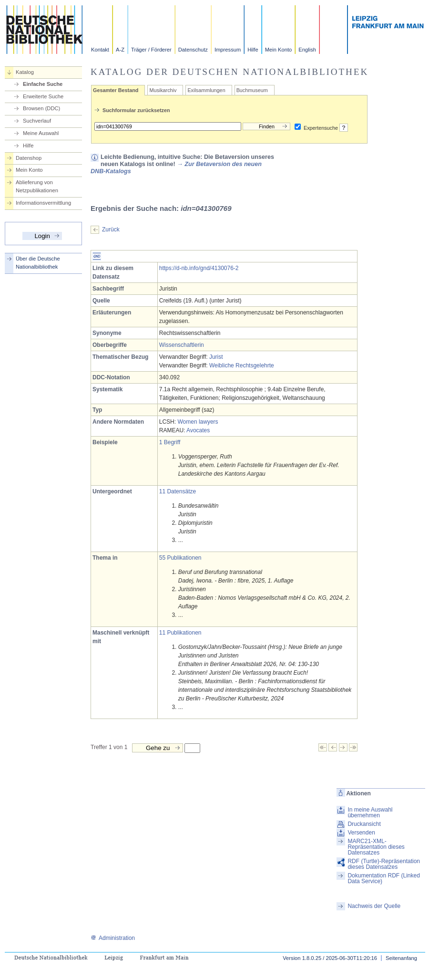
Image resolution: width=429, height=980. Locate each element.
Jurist (216, 357)
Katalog (25, 72)
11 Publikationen (180, 633)
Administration (113, 938)
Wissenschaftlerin (182, 345)
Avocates (198, 430)
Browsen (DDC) (41, 108)
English (307, 50)
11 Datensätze (178, 491)
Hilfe (253, 50)
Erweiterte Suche (43, 96)
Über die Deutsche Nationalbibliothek (38, 263)
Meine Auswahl (41, 133)
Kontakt (100, 50)
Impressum (228, 50)
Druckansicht (364, 824)
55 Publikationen (180, 558)
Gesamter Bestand (116, 90)
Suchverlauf (37, 121)
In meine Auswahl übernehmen (370, 813)
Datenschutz (193, 50)
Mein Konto (279, 50)
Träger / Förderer (151, 50)
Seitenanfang (401, 958)
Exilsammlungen (206, 90)
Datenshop (29, 158)
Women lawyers (198, 422)
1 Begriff (170, 442)
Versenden (361, 833)
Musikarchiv (163, 90)
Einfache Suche (43, 84)
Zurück (111, 229)
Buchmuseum (252, 90)
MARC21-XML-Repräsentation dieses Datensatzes (376, 847)
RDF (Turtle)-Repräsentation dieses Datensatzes (384, 864)
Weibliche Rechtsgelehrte (242, 365)
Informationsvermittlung (43, 203)
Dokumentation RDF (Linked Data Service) (383, 878)
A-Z (120, 50)
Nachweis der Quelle (374, 906)
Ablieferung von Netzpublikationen (37, 186)
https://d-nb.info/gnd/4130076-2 (199, 268)
